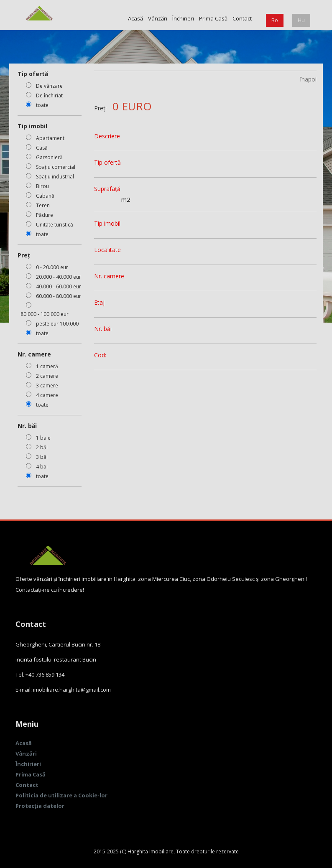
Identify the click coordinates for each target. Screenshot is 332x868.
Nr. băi (103, 329)
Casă (42, 148)
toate (42, 105)
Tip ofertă (107, 162)
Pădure (45, 215)
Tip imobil (107, 223)
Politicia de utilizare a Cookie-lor (61, 795)
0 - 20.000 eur (52, 267)
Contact (242, 18)
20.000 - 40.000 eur (59, 277)
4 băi (42, 467)
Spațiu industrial (55, 177)
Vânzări (158, 18)
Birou (42, 186)
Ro (275, 20)
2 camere (47, 376)
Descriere (107, 136)
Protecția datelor (40, 806)
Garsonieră (49, 157)
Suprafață (107, 189)
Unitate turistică (55, 225)
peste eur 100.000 (57, 324)
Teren (43, 205)
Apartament (50, 138)
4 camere (47, 395)
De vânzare (49, 86)
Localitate (107, 250)
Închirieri (183, 18)
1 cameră (47, 366)
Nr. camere (109, 276)
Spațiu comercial (56, 167)
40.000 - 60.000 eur (59, 286)
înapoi (308, 79)
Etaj (99, 302)
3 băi (42, 457)
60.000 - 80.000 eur (59, 296)
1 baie (43, 438)
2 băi (42, 447)
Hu (301, 20)
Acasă (135, 18)
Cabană (45, 196)
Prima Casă (213, 18)
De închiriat (49, 95)
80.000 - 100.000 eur (45, 314)
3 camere (47, 386)
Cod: (100, 355)
